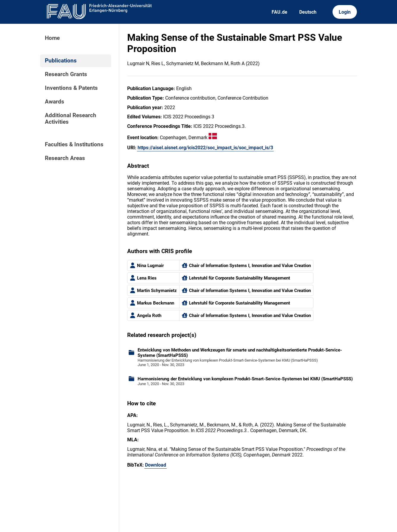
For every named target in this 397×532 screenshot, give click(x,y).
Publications (61, 61)
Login (345, 12)
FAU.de (279, 12)
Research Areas (65, 158)
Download (156, 465)
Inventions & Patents (71, 88)
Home (52, 38)
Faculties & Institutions (74, 145)
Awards (55, 102)
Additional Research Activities (71, 119)
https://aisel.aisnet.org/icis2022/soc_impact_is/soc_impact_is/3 (205, 148)
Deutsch (308, 12)
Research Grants (66, 74)
